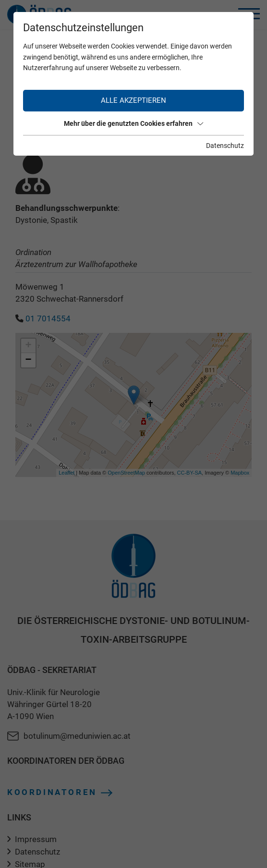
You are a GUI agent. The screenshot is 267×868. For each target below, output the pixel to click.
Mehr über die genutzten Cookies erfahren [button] (133, 123)
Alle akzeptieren (133, 100)
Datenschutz (225, 146)
